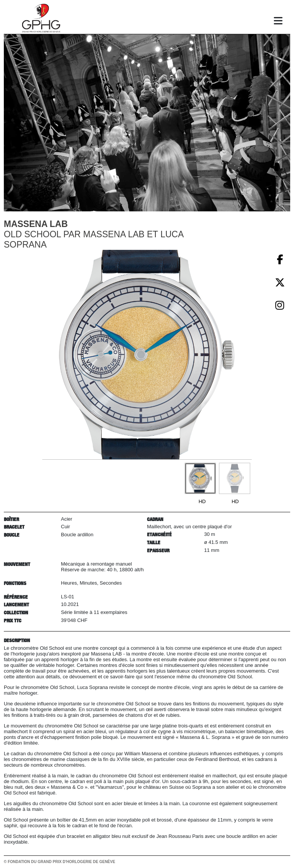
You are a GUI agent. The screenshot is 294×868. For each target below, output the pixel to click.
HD (202, 501)
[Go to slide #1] (200, 478)
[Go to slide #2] (235, 478)
